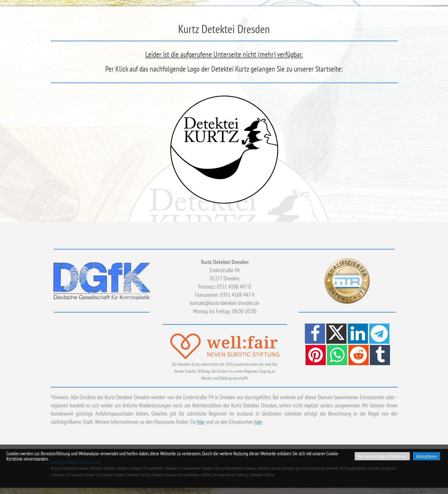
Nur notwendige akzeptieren (382, 456)
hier (201, 422)
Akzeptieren (427, 456)
